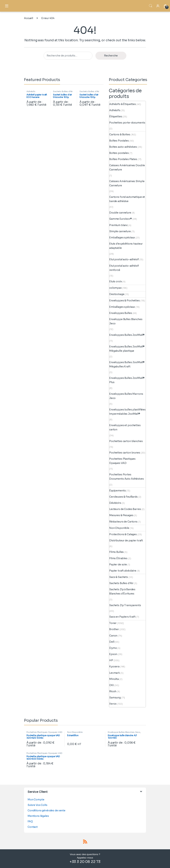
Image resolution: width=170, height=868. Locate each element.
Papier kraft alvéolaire (123, 571)
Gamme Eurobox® (121, 219)
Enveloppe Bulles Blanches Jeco (126, 321)
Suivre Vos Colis (37, 805)
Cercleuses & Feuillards (123, 497)
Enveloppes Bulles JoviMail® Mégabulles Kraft (127, 364)
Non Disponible (119, 528)
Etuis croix (116, 281)
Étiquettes (116, 116)
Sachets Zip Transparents (125, 605)
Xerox (113, 704)
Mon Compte (36, 800)
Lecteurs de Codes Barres (125, 509)
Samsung (115, 698)
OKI (112, 685)
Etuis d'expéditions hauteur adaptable (126, 246)
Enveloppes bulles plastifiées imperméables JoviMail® (127, 412)
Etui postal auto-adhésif (124, 259)
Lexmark (115, 673)
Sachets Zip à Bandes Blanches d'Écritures (122, 591)
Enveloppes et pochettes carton (125, 427)
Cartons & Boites (120, 134)
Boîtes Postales (119, 141)
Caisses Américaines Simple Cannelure (127, 183)
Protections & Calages (123, 534)
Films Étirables (118, 558)
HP (111, 660)
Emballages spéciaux (122, 238)
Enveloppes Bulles (121, 313)
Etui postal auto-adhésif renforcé (124, 268)
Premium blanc (118, 225)
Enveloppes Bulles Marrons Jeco (126, 396)
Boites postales (119, 153)
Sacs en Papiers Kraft (122, 617)
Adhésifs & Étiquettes (123, 104)
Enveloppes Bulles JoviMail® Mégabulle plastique (127, 349)
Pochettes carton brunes (125, 453)
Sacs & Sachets (119, 577)
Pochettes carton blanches (126, 441)
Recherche (111, 56)
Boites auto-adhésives (123, 147)
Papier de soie (118, 564)
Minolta (114, 679)
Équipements (117, 491)
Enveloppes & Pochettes (124, 301)
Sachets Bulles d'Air (63, 91)
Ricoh (113, 691)
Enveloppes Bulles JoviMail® (127, 335)
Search (151, 6)
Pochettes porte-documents (127, 123)
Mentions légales (38, 816)
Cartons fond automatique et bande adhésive (127, 199)
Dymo (113, 648)
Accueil (29, 18)
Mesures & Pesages (121, 515)
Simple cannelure (120, 231)
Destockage (117, 294)
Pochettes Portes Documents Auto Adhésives (127, 477)
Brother (114, 629)
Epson (113, 654)
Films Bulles (116, 552)
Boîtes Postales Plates (123, 159)
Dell (112, 642)
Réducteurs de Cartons (123, 522)
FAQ (30, 821)
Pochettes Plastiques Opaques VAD (122, 461)
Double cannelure (120, 213)
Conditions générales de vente (46, 810)
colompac (115, 288)
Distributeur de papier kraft (126, 540)
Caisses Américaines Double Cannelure (127, 167)
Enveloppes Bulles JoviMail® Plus (127, 380)
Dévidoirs (115, 503)
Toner (113, 623)
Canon (113, 636)
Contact (33, 827)
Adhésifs (31, 91)
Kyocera (114, 666)
